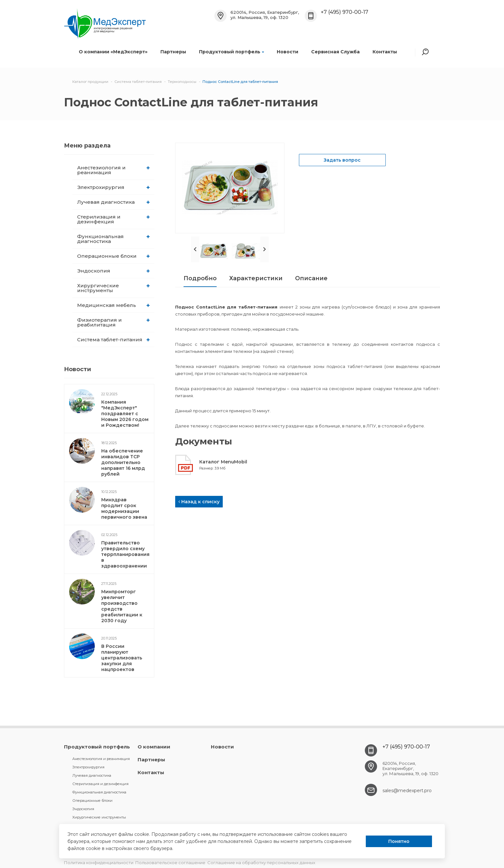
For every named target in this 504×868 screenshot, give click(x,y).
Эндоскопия (113, 271)
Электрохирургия (113, 187)
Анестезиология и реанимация (113, 170)
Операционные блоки (113, 256)
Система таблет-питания (113, 340)
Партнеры (173, 52)
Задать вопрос (342, 160)
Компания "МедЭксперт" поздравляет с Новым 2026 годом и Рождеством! (125, 414)
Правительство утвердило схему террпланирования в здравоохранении (125, 554)
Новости (288, 52)
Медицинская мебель (113, 305)
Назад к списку (199, 502)
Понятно (399, 841)
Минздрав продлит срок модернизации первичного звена (124, 508)
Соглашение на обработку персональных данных (261, 863)
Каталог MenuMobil (223, 462)
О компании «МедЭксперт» (113, 52)
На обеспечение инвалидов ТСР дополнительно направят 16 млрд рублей (123, 462)
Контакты (385, 52)
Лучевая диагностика (113, 202)
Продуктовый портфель (231, 52)
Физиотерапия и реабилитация (113, 322)
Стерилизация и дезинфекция (113, 219)
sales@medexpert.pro (407, 791)
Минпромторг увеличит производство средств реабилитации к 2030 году (122, 606)
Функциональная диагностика (113, 239)
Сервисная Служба (335, 52)
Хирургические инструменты (113, 288)
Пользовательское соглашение (170, 863)
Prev (195, 249)
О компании (154, 747)
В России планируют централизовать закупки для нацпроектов (122, 658)
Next (265, 249)
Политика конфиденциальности (99, 863)
